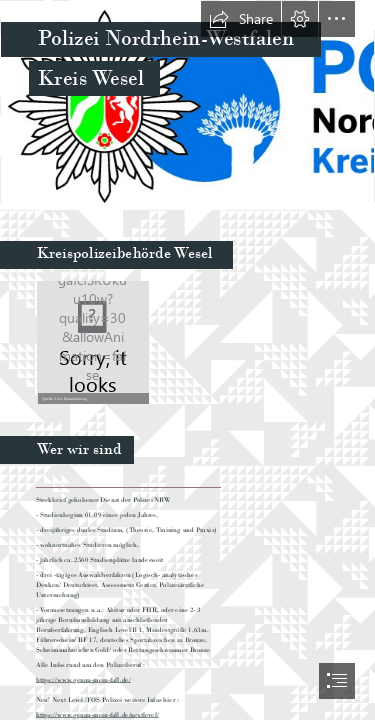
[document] (187, 360)
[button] (241, 19)
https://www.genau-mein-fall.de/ (83, 679)
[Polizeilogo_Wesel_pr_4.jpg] (187, 105)
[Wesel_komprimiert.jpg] (92, 341)
